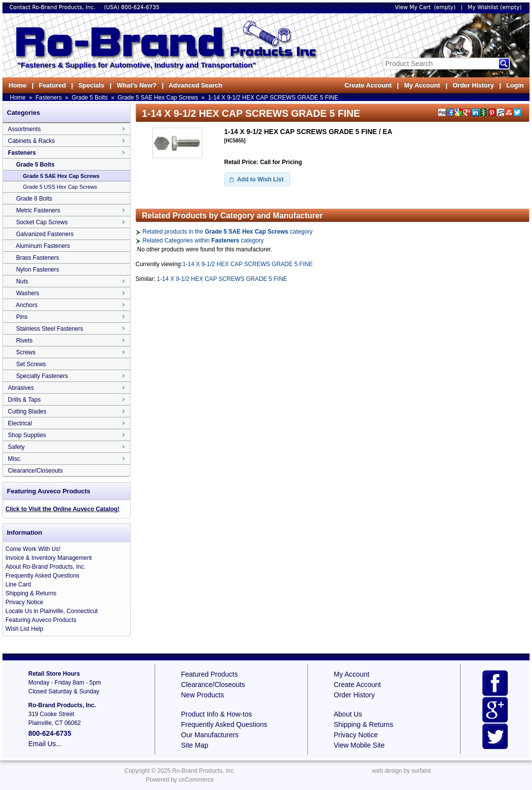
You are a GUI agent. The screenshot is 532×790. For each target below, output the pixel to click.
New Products (203, 695)
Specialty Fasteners (42, 376)
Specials (91, 85)
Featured (52, 85)
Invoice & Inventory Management (49, 558)
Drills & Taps (24, 400)
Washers (28, 293)
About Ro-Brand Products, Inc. (46, 567)
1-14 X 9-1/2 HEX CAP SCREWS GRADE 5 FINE (273, 98)
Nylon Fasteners (38, 270)
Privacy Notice (24, 602)
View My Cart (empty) (425, 7)
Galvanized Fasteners (45, 234)
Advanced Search (195, 85)
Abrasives (21, 388)
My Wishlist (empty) (495, 7)
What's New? (136, 85)
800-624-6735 (140, 7)
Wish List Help (24, 629)
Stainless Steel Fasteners (50, 329)
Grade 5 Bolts (89, 98)
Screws (26, 352)
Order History (473, 85)
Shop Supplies (27, 435)
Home (17, 85)
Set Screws (31, 364)
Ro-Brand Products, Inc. (203, 771)
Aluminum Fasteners (43, 246)
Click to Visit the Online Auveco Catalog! (62, 509)
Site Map (195, 745)
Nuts (22, 281)
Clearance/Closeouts (35, 471)
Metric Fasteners (38, 210)
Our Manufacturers (210, 735)
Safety (16, 447)
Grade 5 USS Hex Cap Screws (60, 187)
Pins (22, 317)
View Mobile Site (359, 745)
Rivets (24, 341)
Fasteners (49, 98)
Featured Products (210, 674)
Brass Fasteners (38, 258)
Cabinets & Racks (31, 141)
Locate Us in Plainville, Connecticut (51, 611)
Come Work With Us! (33, 549)
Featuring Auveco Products (41, 620)
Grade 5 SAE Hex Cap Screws (158, 98)
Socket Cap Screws (42, 222)
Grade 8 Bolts (34, 199)
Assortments (24, 129)
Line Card (18, 584)
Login (515, 85)
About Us (348, 714)
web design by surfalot (401, 771)
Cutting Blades (27, 412)
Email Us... (45, 744)
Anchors (27, 305)
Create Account (368, 85)
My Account (422, 85)
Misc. (15, 459)
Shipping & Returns (31, 593)
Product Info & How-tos (217, 714)
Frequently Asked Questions (42, 576)
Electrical (20, 423)
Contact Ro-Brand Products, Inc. (53, 7)
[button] (257, 179)
